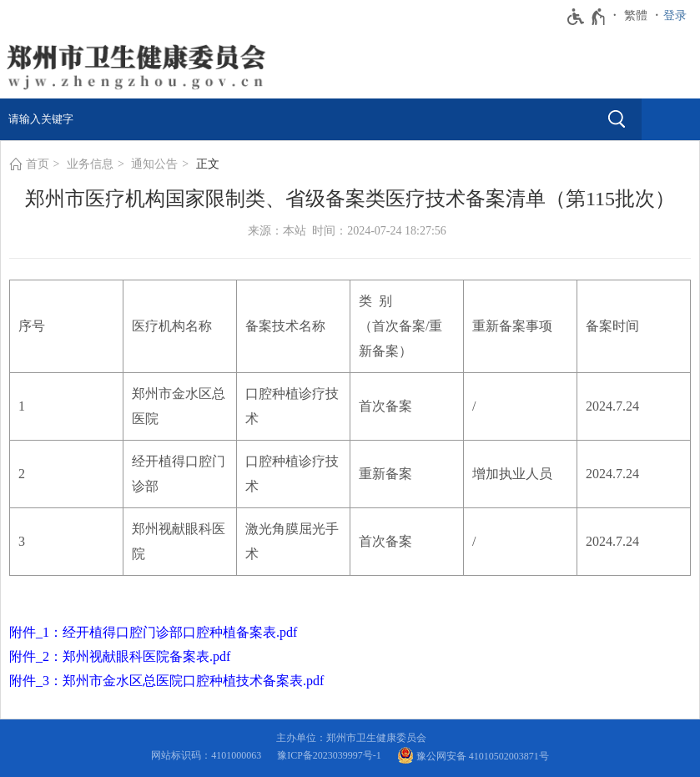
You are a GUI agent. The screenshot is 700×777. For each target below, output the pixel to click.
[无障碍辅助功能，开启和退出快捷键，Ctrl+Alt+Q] (587, 17)
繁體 (636, 15)
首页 (38, 164)
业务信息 (90, 164)
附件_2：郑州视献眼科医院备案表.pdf (120, 656)
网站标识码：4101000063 (209, 755)
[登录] (679, 16)
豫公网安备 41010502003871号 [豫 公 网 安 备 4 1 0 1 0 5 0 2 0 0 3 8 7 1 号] (473, 755)
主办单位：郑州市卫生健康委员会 (354, 738)
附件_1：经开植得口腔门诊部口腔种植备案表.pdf (153, 632)
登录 (675, 15)
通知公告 (154, 164)
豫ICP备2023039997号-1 (332, 755)
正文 (208, 164)
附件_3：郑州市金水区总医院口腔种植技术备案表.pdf (166, 681)
